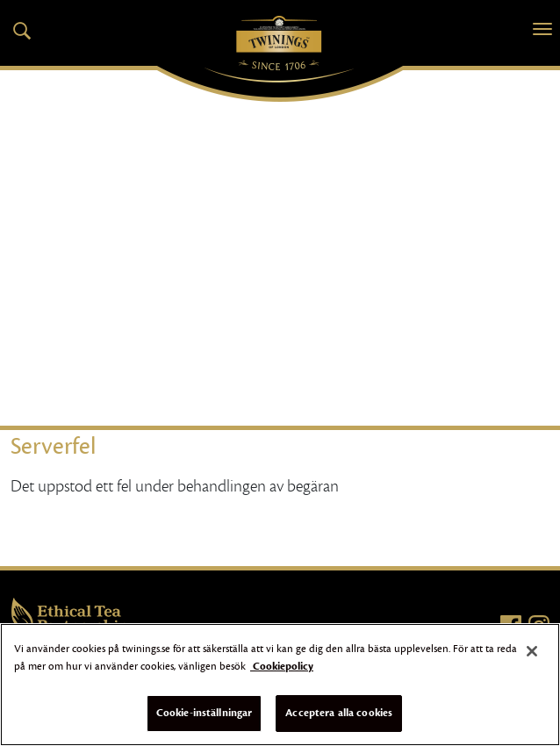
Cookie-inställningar (205, 713)
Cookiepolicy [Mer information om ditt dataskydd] (282, 666)
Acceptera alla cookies (339, 713)
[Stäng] (532, 651)
